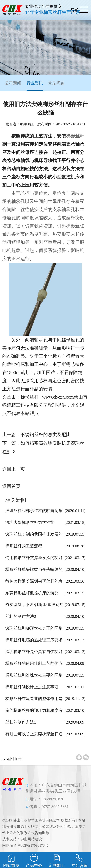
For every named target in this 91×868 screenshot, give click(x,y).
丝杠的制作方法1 (21, 722)
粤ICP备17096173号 (33, 845)
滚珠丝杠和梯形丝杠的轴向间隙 (34, 511)
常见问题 (56, 83)
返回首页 (11, 486)
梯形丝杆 (75, 136)
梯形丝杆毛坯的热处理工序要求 (34, 640)
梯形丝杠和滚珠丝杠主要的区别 (34, 675)
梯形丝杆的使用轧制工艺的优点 (34, 663)
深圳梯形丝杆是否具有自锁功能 (34, 652)
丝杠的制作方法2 (21, 616)
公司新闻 (13, 83)
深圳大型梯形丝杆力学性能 (30, 522)
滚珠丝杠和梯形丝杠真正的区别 (34, 628)
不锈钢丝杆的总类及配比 (45, 435)
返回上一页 (14, 469)
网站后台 (9, 845)
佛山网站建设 (31, 839)
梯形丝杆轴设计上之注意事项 (32, 687)
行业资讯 (35, 86)
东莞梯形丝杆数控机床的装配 (32, 593)
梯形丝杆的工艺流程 (24, 546)
